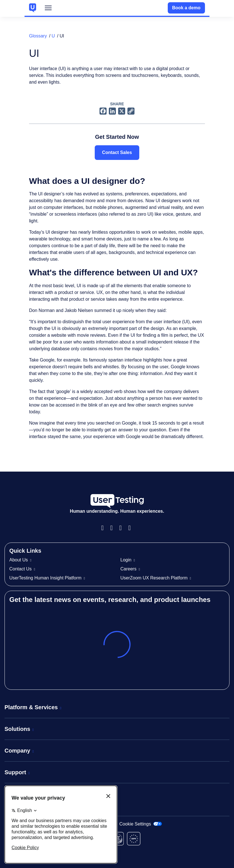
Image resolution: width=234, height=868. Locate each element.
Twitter (132, 528)
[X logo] (122, 111)
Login (126, 560)
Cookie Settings (141, 824)
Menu (48, 9)
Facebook (105, 528)
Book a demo (186, 8)
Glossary (38, 36)
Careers (128, 569)
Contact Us (20, 569)
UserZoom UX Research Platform (154, 578)
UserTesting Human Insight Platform (45, 578)
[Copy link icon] (131, 111)
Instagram (114, 528)
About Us (19, 560)
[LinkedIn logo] (112, 111)
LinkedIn (123, 528)
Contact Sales (117, 152)
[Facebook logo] (103, 111)
